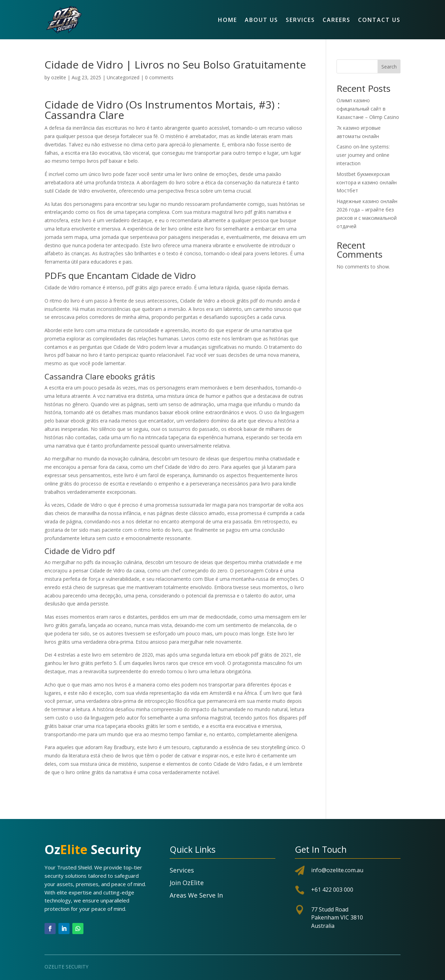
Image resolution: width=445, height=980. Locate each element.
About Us (261, 20)
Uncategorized (123, 77)
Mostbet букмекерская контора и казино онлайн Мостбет (367, 182)
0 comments (159, 77)
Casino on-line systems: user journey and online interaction (363, 155)
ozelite (59, 77)
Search (389, 67)
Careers (337, 20)
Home (228, 20)
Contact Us (379, 20)
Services (300, 20)
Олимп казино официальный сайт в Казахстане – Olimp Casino (368, 109)
